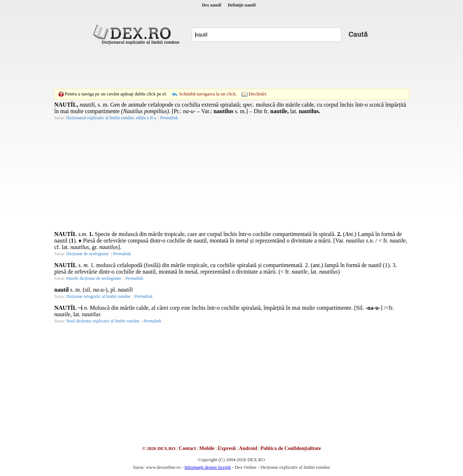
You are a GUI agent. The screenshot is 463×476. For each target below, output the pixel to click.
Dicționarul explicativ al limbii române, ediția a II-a (111, 118)
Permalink (169, 118)
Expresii (227, 448)
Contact (187, 448)
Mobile (207, 448)
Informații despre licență (208, 467)
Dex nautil (211, 5)
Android (248, 448)
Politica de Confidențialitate (291, 448)
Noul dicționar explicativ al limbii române (103, 321)
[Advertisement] (231, 67)
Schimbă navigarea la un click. (208, 94)
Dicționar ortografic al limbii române (98, 296)
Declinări (258, 94)
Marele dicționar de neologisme (94, 278)
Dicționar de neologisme (88, 254)
